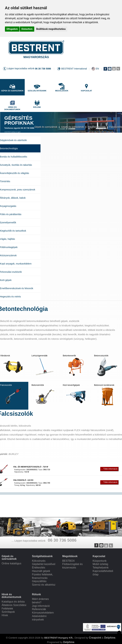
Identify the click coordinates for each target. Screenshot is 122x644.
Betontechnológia (97, 127)
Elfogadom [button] (12, 29)
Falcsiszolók (116, 127)
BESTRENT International (74, 69)
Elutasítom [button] (27, 29)
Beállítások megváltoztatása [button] (51, 29)
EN (97, 69)
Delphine (110, 638)
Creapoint (95, 638)
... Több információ (109, 469)
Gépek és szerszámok (46, 127)
